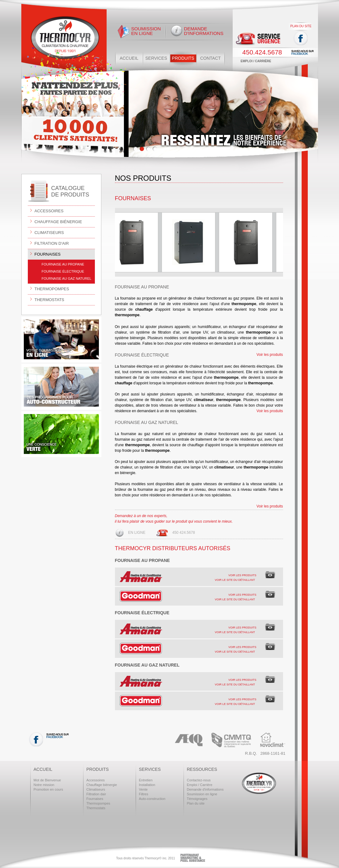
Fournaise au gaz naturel (67, 279)
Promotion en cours (48, 789)
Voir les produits (270, 355)
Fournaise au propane (63, 264)
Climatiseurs (46, 232)
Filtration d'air (48, 243)
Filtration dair (96, 794)
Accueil (129, 58)
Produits (183, 58)
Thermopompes (49, 289)
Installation (147, 785)
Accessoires (46, 211)
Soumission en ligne (146, 31)
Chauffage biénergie (55, 221)
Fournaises (44, 254)
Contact (211, 58)
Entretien (146, 780)
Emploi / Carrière (256, 61)
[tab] (199, 577)
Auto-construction (152, 799)
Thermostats (46, 299)
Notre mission (44, 785)
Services (156, 58)
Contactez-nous (199, 780)
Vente (143, 789)
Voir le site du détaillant (235, 580)
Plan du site (301, 26)
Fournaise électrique (63, 271)
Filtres (144, 794)
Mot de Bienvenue (47, 780)
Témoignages (197, 799)
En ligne (137, 533)
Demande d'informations (204, 31)
